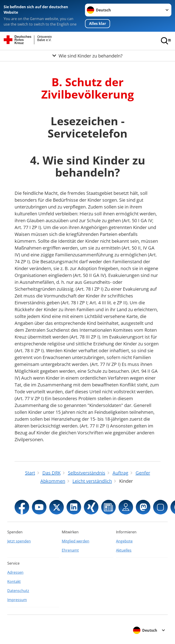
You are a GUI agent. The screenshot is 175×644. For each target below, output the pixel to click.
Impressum (17, 600)
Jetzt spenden (19, 541)
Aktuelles (124, 550)
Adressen (15, 572)
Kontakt (14, 581)
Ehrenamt (70, 550)
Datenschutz (18, 591)
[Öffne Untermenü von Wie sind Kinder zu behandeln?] (87, 56)
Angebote (124, 541)
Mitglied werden (76, 541)
